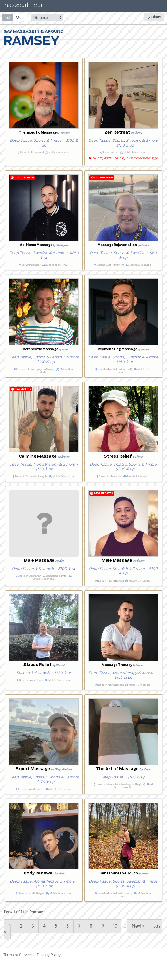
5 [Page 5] (56, 926)
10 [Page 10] (115, 926)
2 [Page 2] (21, 926)
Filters (154, 17)
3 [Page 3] (33, 926)
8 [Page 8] (91, 926)
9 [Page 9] (103, 926)
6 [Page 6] (68, 926)
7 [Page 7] (79, 926)
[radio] (7, 17)
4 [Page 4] (44, 926)
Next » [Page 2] (138, 926)
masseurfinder (23, 6)
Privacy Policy (49, 955)
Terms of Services (19, 955)
